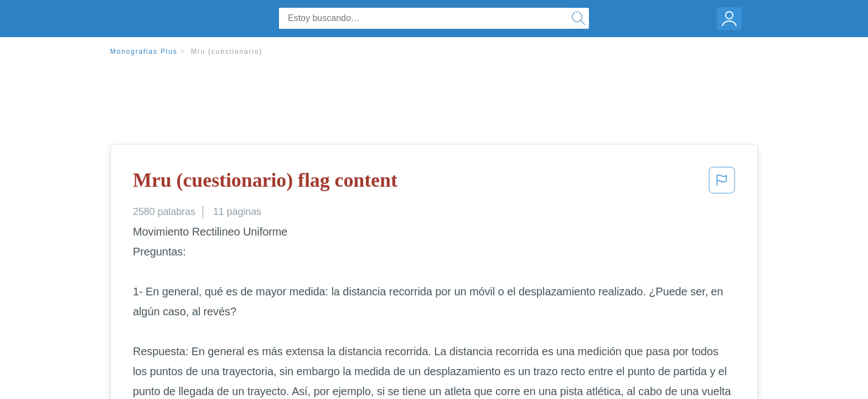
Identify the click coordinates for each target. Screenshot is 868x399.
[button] (722, 183)
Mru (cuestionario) (227, 52)
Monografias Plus (144, 52)
